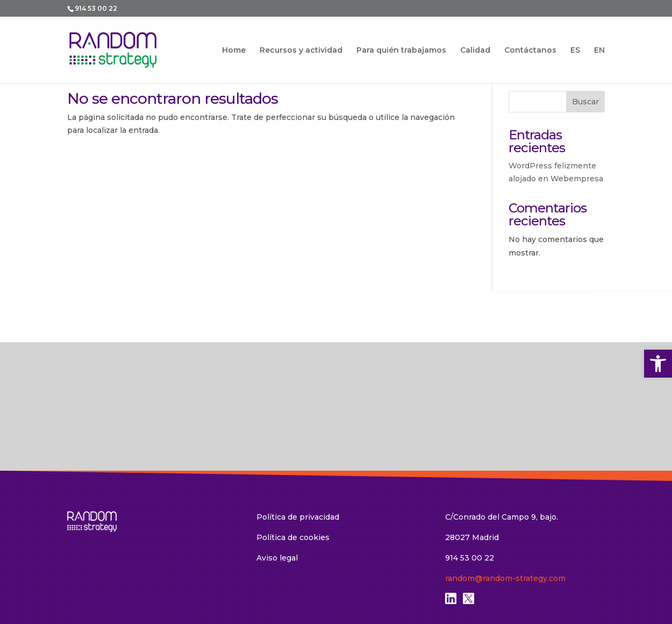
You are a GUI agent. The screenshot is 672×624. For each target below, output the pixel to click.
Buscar (585, 102)
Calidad (475, 51)
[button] (658, 364)
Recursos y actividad (301, 51)
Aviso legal (277, 478)
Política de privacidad (298, 437)
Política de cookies (293, 457)
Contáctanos (530, 51)
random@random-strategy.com (505, 498)
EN (599, 50)
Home (234, 51)
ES (575, 50)
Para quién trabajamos (401, 51)
